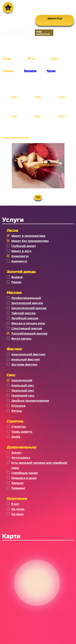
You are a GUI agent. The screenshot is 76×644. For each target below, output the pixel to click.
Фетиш (17, 411)
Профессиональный (26, 298)
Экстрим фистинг (25, 364)
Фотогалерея (15, 133)
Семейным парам (25, 473)
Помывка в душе (24, 478)
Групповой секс (23, 395)
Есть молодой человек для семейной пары (39, 465)
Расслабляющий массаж (29, 333)
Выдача (17, 277)
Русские (51, 71)
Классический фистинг (28, 354)
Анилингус (19, 261)
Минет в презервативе (28, 236)
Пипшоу (17, 483)
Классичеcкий (22, 380)
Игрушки (18, 406)
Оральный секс (23, 390)
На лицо (18, 514)
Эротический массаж (27, 303)
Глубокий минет (24, 246)
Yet (38, 197)
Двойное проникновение (30, 401)
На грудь (18, 509)
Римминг (18, 488)
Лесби (16, 437)
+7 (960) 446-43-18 (28, 33)
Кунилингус (20, 256)
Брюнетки (30, 71)
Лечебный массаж (25, 318)
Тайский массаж (24, 313)
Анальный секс (23, 385)
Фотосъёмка (21, 458)
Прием (16, 282)
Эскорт (17, 453)
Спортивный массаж (27, 328)
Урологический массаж (29, 308)
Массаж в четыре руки (28, 323)
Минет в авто (21, 251)
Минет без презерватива (30, 241)
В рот (15, 504)
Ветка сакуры (21, 338)
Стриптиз (19, 427)
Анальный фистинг (26, 359)
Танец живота (22, 432)
